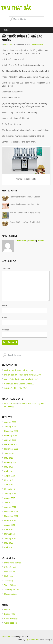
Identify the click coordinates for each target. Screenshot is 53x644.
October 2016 (10, 521)
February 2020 (11, 462)
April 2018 (9, 485)
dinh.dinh (8, 44)
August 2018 (10, 476)
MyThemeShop (32, 640)
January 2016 (10, 538)
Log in (7, 609)
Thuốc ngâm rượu (12, 590)
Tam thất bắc (16, 8)
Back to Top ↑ (46, 640)
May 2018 (9, 480)
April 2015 (9, 547)
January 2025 (10, 422)
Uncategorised (37, 44)
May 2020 (9, 458)
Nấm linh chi (10, 572)
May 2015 (9, 543)
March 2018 (9, 489)
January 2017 (10, 507)
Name (4, 305)
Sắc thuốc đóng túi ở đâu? (16, 388)
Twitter (40, 241)
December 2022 (11, 444)
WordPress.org (11, 623)
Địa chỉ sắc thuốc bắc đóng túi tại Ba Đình (23, 375)
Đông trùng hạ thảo (13, 563)
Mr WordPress (10, 404)
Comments (11, 618)
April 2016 (9, 529)
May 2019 (9, 467)
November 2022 (11, 449)
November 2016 (11, 516)
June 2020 (9, 453)
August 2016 (10, 525)
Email (4, 318)
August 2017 (10, 498)
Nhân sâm (9, 576)
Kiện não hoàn (11, 567)
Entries (10, 614)
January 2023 (10, 440)
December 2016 (11, 512)
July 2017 (8, 503)
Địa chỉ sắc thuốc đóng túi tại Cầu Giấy (21, 379)
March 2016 (9, 534)
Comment (6, 269)
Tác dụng (8, 581)
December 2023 (11, 431)
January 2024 (10, 427)
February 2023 (11, 435)
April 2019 (9, 471)
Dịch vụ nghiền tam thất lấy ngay (19, 370)
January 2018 (10, 494)
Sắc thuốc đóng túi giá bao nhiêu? (19, 384)
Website (32, 241)
